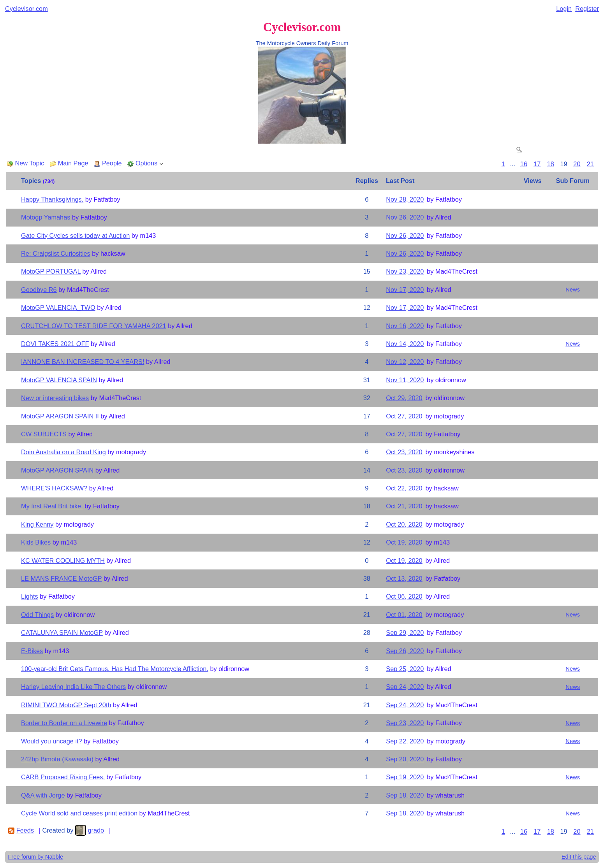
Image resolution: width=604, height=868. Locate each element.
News (573, 290)
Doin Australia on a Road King (63, 452)
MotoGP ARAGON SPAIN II (60, 416)
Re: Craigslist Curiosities (56, 253)
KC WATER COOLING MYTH (63, 561)
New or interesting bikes (55, 398)
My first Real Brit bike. (52, 506)
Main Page (73, 163)
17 (537, 164)
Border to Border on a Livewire (64, 723)
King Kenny (37, 524)
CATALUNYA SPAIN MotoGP (62, 633)
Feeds (25, 830)
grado (96, 830)
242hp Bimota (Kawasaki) (57, 759)
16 (524, 164)
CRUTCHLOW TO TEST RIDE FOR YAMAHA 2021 (94, 326)
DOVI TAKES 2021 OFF (55, 344)
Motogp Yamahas (46, 217)
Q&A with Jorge (43, 795)
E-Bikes (32, 651)
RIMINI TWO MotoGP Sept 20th (66, 705)
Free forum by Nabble (35, 857)
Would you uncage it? (52, 741)
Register (587, 9)
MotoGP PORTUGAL (51, 271)
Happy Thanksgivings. (52, 199)
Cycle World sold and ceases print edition (79, 813)
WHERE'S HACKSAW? (54, 488)
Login (564, 9)
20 (577, 164)
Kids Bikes (36, 542)
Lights (30, 596)
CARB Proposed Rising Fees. (63, 777)
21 (590, 164)
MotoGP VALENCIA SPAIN (59, 380)
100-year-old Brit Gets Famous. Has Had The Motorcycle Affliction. (115, 669)
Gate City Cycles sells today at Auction (75, 235)
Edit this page (579, 857)
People (112, 163)
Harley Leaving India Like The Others (73, 687)
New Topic (29, 163)
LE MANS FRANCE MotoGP (61, 578)
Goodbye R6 (39, 290)
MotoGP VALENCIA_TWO (58, 307)
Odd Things (37, 615)
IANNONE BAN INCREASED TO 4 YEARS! (83, 362)
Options (146, 163)
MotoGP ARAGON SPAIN (57, 470)
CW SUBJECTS (44, 434)
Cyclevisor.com (26, 9)
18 (551, 164)
